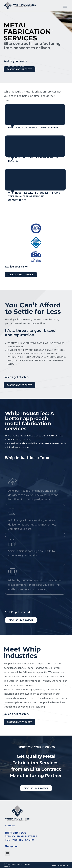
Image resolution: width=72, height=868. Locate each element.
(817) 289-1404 (16, 833)
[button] (65, 6)
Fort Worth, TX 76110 (19, 840)
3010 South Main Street (21, 836)
